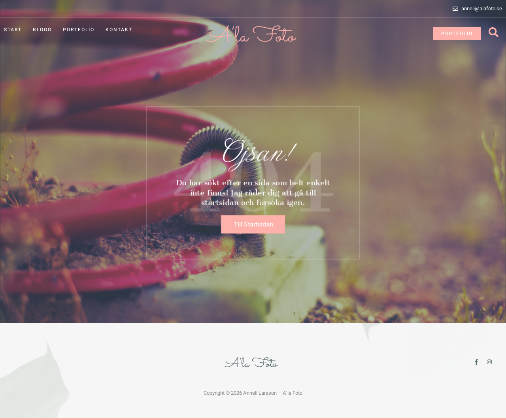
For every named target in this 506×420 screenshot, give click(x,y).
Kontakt (119, 30)
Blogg (42, 30)
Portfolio (79, 30)
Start (13, 30)
